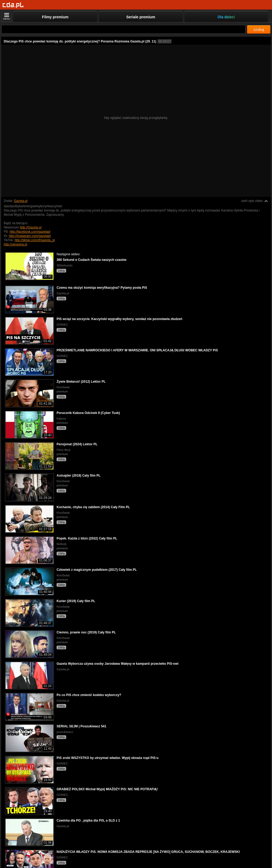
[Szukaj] (123, 29)
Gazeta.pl (21, 201)
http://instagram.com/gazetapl (30, 236)
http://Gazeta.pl (31, 227)
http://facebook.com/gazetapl (30, 232)
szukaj (259, 29)
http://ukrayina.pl (15, 244)
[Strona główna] (13, 5)
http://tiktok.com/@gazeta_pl (35, 240)
